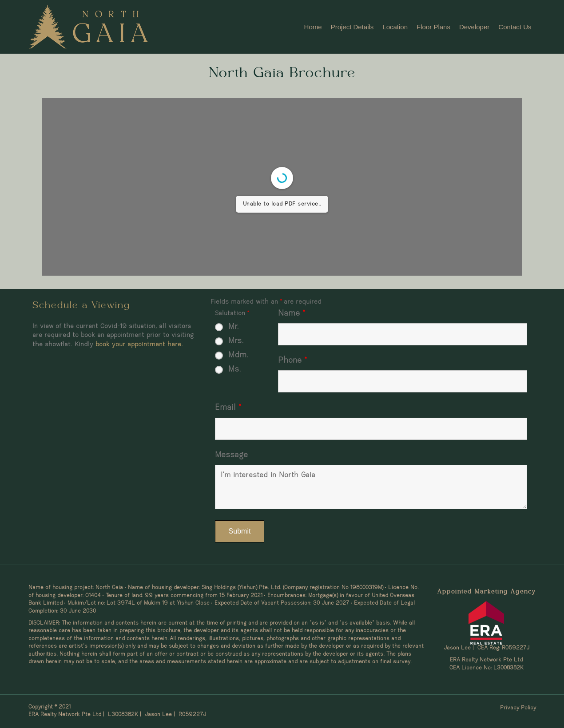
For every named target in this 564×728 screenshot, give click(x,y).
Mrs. (236, 341)
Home (313, 27)
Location (395, 27)
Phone (292, 361)
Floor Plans (433, 27)
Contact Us (515, 27)
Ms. (235, 370)
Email (228, 408)
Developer (474, 27)
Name (291, 314)
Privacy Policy (518, 708)
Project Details (352, 27)
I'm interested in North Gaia (371, 487)
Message (231, 455)
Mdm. (238, 355)
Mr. (234, 327)
